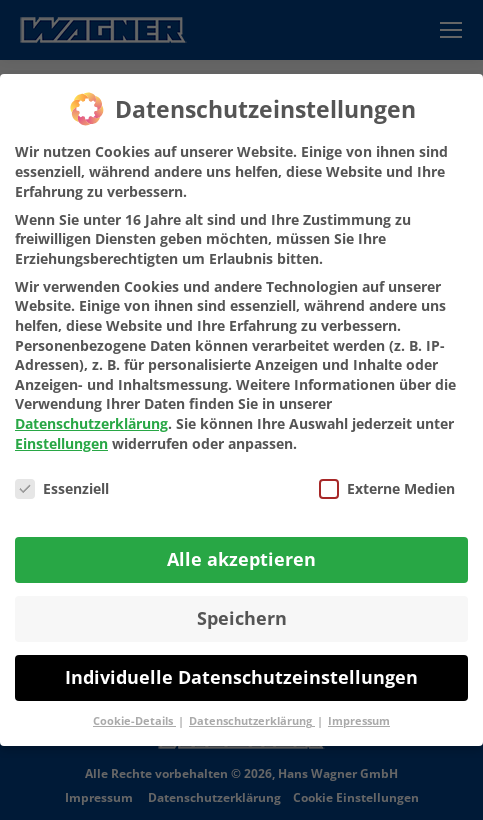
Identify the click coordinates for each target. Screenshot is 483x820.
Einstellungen (61, 443)
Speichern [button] (242, 618)
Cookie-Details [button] (134, 721)
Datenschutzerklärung (91, 423)
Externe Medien (387, 488)
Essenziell (62, 488)
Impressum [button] (359, 721)
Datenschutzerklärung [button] (252, 721)
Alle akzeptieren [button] (241, 559)
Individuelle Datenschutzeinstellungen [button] (241, 677)
